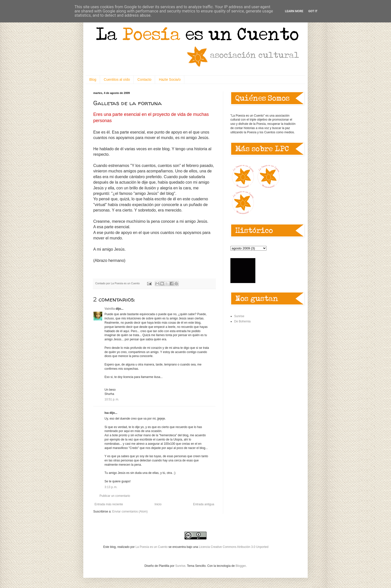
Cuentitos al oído (117, 79)
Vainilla (110, 309)
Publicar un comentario (115, 496)
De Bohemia (242, 321)
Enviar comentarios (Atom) (130, 512)
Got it (313, 11)
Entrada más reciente (109, 504)
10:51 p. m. (112, 399)
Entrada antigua (204, 504)
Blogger (241, 566)
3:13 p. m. (111, 487)
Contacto (144, 79)
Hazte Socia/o (170, 79)
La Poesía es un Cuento (152, 547)
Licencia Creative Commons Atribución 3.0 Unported (234, 547)
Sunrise (239, 316)
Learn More (294, 11)
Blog (93, 79)
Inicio (158, 504)
